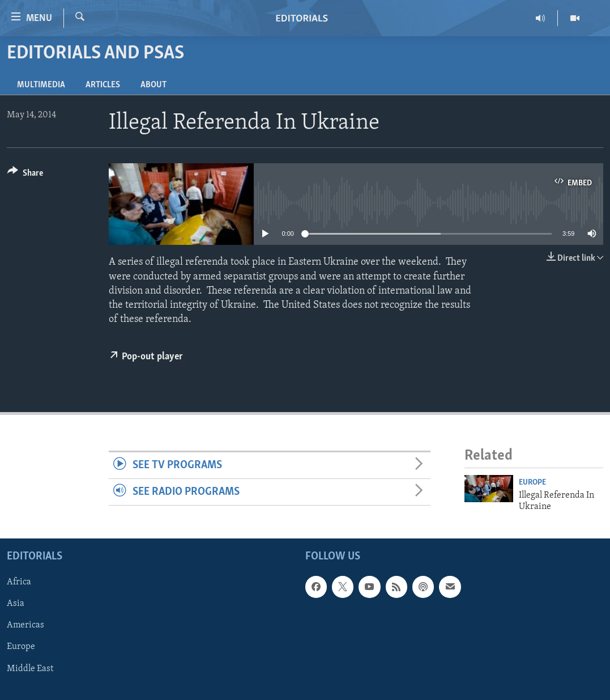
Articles (103, 85)
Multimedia (41, 85)
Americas (25, 626)
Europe (532, 483)
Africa (19, 583)
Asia (16, 604)
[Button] (25, 175)
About (153, 85)
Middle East (30, 669)
